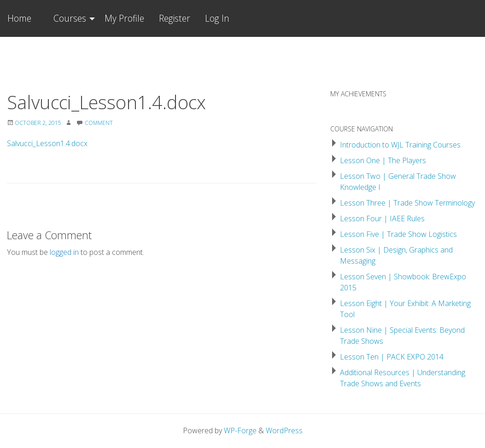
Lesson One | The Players (383, 160)
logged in (64, 252)
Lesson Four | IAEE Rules (382, 218)
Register (175, 18)
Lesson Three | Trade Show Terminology (407, 203)
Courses (70, 18)
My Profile (124, 18)
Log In (217, 18)
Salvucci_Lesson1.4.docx (47, 143)
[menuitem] (72, 18)
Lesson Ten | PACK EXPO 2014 (392, 357)
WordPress (284, 430)
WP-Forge (240, 430)
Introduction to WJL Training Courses (400, 145)
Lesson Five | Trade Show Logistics (398, 234)
